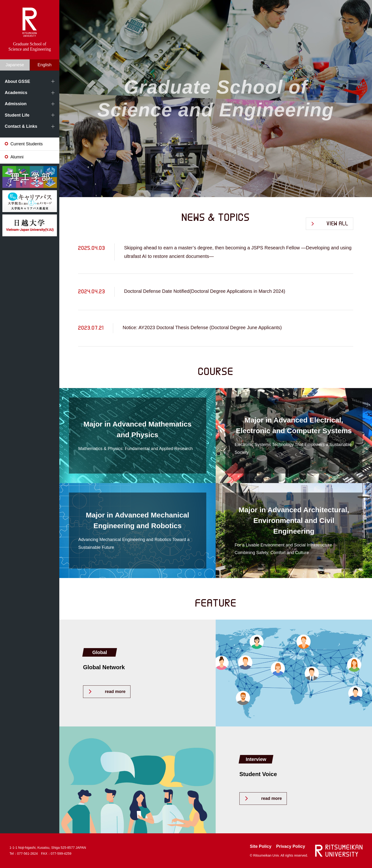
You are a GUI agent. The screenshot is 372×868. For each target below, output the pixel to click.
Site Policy (261, 846)
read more (115, 692)
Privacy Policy (291, 846)
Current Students (27, 144)
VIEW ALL (337, 224)
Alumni (17, 157)
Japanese (15, 65)
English (44, 65)
